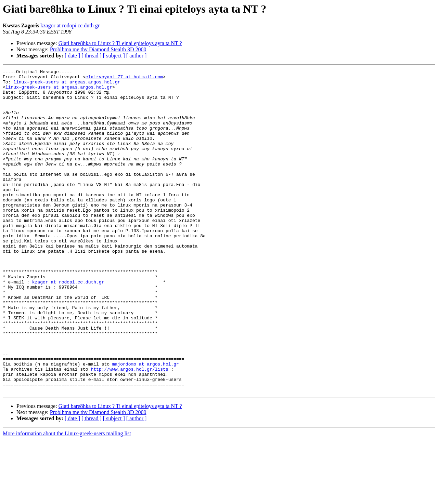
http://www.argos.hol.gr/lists (129, 429)
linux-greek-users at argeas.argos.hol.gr (67, 85)
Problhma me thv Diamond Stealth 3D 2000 (98, 49)
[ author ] (137, 56)
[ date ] (72, 56)
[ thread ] (92, 56)
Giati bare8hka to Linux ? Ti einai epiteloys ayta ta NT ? (120, 43)
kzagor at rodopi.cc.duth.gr (70, 25)
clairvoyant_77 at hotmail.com (124, 79)
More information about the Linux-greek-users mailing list (67, 498)
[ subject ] (114, 56)
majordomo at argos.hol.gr (146, 423)
